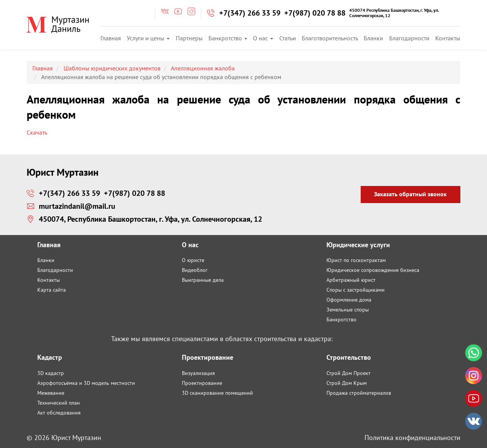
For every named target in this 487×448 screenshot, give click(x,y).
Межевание (51, 393)
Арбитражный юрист (351, 280)
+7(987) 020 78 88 (315, 13)
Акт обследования (59, 413)
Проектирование (202, 383)
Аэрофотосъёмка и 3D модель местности (86, 383)
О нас (263, 38)
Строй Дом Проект (349, 373)
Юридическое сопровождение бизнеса (373, 270)
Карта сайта (52, 290)
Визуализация (198, 373)
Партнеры (189, 38)
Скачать (37, 132)
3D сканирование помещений (217, 393)
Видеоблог (195, 270)
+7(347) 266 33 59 (250, 13)
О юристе (193, 260)
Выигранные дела (203, 280)
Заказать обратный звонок (410, 194)
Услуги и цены (148, 38)
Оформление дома (349, 300)
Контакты (448, 38)
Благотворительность (330, 38)
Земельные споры (348, 310)
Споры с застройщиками (356, 290)
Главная (111, 38)
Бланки (373, 38)
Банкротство (228, 38)
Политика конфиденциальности (412, 438)
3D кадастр (51, 373)
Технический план (59, 403)
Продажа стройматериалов (359, 393)
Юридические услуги (358, 245)
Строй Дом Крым (347, 383)
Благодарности (409, 38)
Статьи (288, 38)
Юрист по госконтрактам (356, 260)
